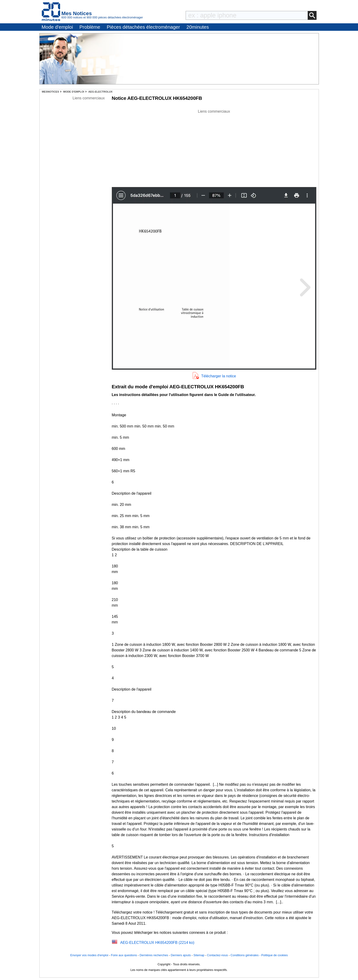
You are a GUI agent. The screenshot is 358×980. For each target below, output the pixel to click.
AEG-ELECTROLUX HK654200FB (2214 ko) (157, 943)
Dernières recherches (154, 955)
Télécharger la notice (219, 376)
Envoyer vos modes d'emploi (89, 955)
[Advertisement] (214, 147)
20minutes (198, 27)
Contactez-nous (218, 955)
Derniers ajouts (181, 955)
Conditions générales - (246, 955)
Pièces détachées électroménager (143, 27)
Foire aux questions (124, 955)
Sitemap (199, 955)
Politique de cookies (274, 955)
